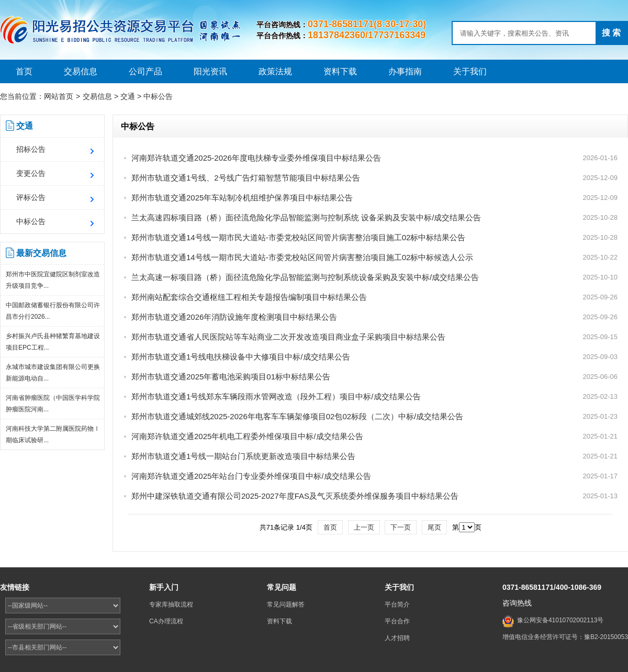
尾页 (434, 527)
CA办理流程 (166, 621)
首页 (24, 71)
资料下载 (340, 71)
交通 (128, 96)
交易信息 (81, 71)
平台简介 (397, 604)
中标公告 (158, 96)
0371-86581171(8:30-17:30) (367, 24)
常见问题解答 (286, 604)
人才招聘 (397, 638)
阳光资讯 (210, 71)
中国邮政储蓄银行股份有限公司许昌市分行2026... (53, 311)
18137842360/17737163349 (367, 35)
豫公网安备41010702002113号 (560, 620)
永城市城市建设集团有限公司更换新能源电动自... (53, 373)
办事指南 (405, 71)
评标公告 (31, 197)
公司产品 (145, 71)
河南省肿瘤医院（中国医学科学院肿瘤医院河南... (53, 404)
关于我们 (470, 71)
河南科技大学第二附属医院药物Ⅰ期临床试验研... (53, 434)
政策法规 (275, 71)
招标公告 (31, 149)
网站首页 (59, 96)
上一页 (364, 527)
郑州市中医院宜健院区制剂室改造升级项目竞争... (53, 280)
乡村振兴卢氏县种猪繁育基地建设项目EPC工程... (53, 342)
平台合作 (397, 621)
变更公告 (31, 173)
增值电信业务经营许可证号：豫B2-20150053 (565, 637)
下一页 (401, 527)
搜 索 (611, 33)
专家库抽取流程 (171, 604)
